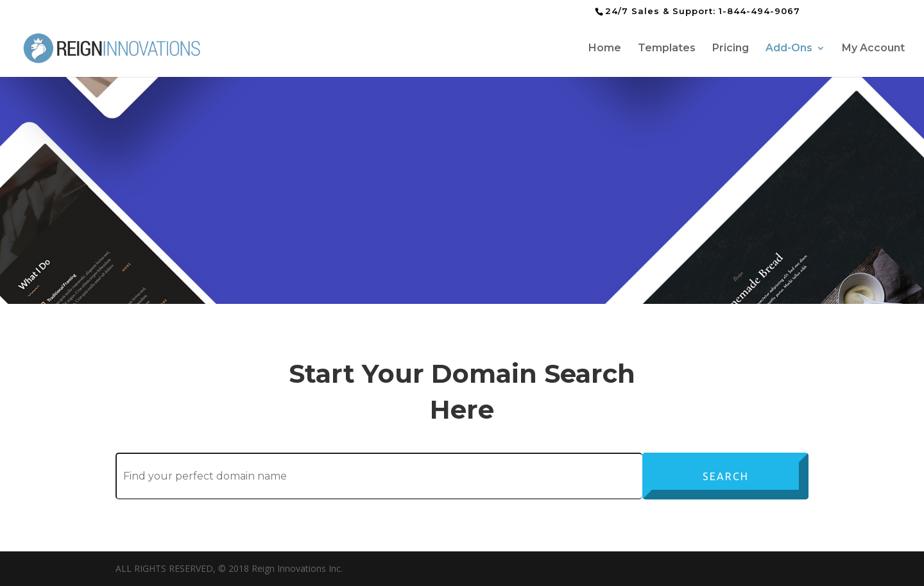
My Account (873, 49)
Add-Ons (789, 49)
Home (605, 49)
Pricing (731, 49)
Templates (667, 49)
